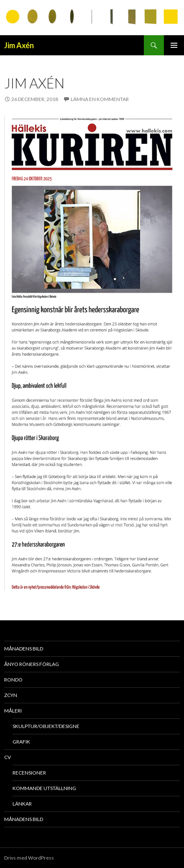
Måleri (13, 711)
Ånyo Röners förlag (32, 664)
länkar (22, 804)
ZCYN (11, 695)
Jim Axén (19, 45)
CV (8, 757)
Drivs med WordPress (29, 858)
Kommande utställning (44, 788)
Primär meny (174, 45)
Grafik (21, 742)
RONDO (13, 680)
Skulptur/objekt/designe (46, 726)
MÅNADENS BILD (24, 649)
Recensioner (29, 773)
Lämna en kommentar (100, 99)
